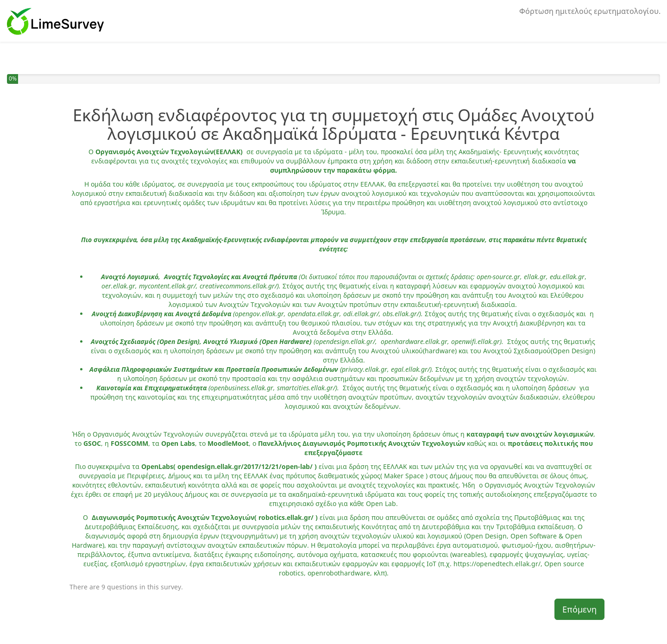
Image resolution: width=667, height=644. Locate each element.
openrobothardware (338, 573)
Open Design (486, 536)
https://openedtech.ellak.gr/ (497, 564)
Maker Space (404, 476)
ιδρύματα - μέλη (339, 152)
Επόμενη (579, 609)
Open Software (533, 536)
